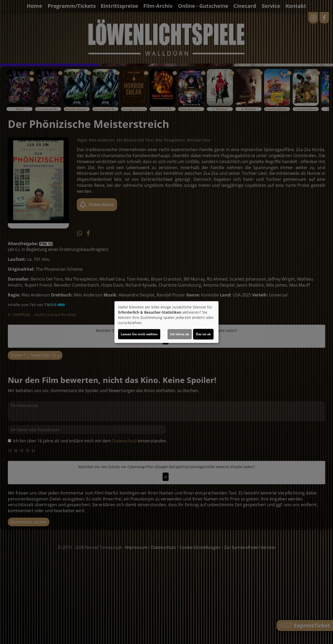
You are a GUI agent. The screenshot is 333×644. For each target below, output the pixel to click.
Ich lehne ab (180, 334)
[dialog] (166, 322)
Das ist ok (203, 334)
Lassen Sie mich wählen (139, 334)
